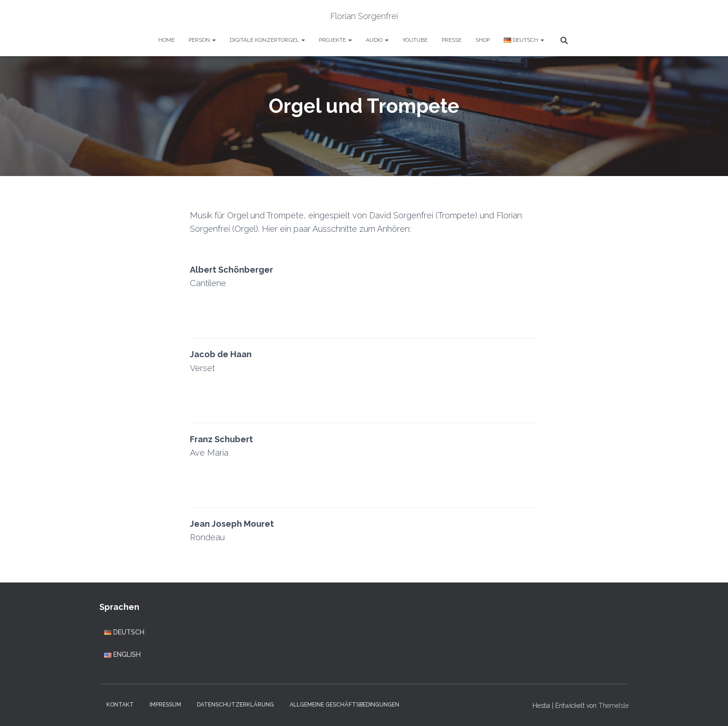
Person (202, 40)
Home (166, 40)
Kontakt (120, 705)
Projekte (335, 40)
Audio (377, 40)
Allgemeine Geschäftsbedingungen (344, 705)
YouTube (415, 40)
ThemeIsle (614, 706)
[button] (214, 40)
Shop (483, 40)
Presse (452, 40)
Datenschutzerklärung (235, 705)
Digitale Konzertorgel (267, 40)
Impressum (165, 705)
